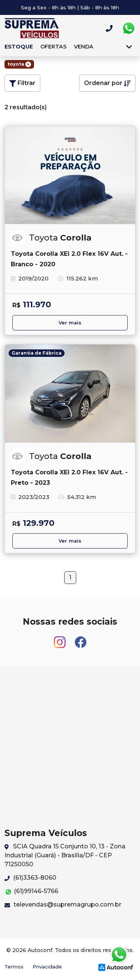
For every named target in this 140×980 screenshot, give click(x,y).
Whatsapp (128, 28)
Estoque (19, 47)
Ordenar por (107, 83)
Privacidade (47, 967)
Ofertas (53, 47)
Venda (84, 47)
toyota (19, 64)
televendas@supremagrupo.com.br (63, 904)
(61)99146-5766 (31, 891)
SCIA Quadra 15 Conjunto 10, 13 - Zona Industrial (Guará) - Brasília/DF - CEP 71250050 (65, 855)
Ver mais (70, 323)
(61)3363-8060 (30, 878)
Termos (14, 967)
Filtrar (22, 83)
